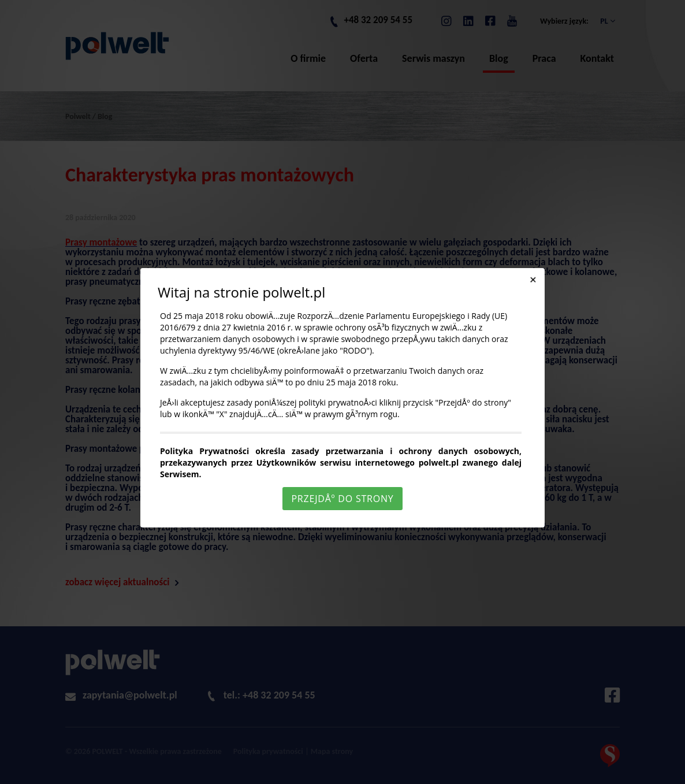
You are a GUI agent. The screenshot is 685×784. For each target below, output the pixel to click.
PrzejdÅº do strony (342, 499)
